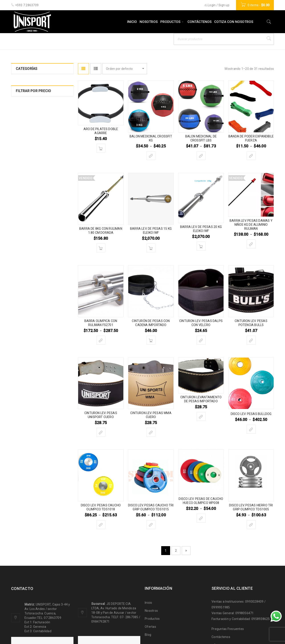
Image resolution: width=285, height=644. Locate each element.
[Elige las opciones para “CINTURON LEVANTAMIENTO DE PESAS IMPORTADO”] (201, 417)
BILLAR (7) (23, 148)
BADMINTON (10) (28, 116)
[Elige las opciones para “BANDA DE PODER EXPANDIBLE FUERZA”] (251, 156)
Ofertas (150, 627)
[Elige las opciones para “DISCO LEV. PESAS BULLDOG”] (251, 429)
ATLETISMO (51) (28, 108)
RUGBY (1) (23, 370)
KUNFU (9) (23, 265)
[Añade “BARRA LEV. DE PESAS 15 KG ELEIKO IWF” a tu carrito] (151, 248)
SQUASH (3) (25, 378)
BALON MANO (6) (28, 124)
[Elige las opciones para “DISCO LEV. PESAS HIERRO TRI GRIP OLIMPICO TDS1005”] (251, 525)
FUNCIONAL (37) (28, 225)
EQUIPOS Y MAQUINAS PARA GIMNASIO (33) (37, 199)
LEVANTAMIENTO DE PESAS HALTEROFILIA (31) (36, 275)
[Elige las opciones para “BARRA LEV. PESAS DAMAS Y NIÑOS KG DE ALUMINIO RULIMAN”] (251, 244)
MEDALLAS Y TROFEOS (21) (36, 306)
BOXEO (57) (24, 164)
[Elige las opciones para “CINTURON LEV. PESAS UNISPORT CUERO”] (101, 432)
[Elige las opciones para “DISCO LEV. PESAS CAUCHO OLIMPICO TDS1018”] (101, 525)
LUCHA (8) (23, 285)
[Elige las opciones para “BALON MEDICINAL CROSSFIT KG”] (151, 156)
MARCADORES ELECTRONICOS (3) (39, 296)
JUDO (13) (23, 249)
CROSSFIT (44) (27, 188)
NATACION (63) (27, 330)
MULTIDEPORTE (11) (31, 322)
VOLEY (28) (24, 418)
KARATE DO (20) (28, 257)
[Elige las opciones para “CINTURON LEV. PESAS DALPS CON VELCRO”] (201, 340)
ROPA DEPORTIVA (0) (31, 362)
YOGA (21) (23, 426)
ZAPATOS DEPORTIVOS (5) (36, 434)
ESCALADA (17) (27, 209)
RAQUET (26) (25, 354)
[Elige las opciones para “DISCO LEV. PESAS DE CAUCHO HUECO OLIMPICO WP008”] (201, 518)
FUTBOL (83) (25, 233)
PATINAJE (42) (26, 338)
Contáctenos (221, 637)
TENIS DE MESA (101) (32, 402)
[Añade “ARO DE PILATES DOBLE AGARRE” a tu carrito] (101, 148)
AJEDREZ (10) (26, 100)
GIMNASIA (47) (27, 241)
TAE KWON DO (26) (30, 386)
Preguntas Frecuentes (228, 629)
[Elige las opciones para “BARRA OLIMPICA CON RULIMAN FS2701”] (101, 340)
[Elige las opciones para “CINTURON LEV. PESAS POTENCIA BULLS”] (251, 340)
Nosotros (151, 611)
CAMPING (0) (25, 172)
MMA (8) (22, 314)
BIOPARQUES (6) (28, 156)
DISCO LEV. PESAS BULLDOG (251, 414)
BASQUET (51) (26, 140)
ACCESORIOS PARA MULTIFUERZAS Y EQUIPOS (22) (39, 90)
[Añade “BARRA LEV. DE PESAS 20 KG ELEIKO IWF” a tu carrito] (201, 246)
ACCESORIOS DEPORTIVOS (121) (40, 80)
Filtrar (61, 478)
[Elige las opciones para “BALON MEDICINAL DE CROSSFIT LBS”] (201, 156)
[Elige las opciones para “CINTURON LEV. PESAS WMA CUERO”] (151, 432)
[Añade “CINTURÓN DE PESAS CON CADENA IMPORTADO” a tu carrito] (151, 340)
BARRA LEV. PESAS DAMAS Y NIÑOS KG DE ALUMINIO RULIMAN (251, 225)
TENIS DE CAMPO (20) (32, 394)
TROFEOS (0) (25, 410)
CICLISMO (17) (26, 180)
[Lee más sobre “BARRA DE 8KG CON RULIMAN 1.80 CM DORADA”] (101, 248)
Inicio (186, 41)
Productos (152, 619)
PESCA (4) (23, 346)
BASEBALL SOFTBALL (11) (35, 132)
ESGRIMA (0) (25, 217)
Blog (148, 635)
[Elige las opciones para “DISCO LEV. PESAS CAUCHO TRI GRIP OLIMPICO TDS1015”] (151, 525)
